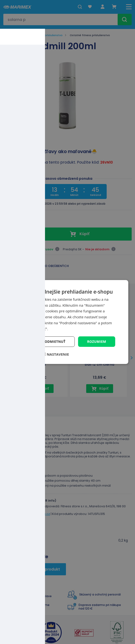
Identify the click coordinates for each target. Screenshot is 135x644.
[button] (44, 354)
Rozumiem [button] (96, 341)
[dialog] (67, 322)
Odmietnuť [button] (55, 341)
